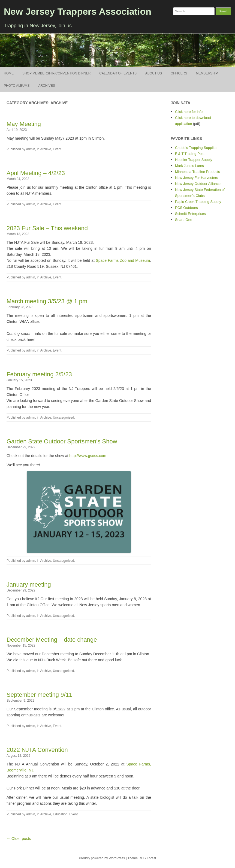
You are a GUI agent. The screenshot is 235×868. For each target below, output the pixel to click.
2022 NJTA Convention (37, 750)
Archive (46, 149)
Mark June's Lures (189, 166)
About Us (154, 73)
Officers (179, 73)
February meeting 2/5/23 (39, 374)
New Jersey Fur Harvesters (196, 178)
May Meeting (24, 124)
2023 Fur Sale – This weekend (47, 228)
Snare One (184, 220)
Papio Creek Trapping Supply (198, 202)
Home (9, 73)
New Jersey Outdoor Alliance (198, 184)
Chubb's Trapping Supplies (196, 148)
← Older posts (19, 839)
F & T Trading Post (190, 154)
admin (31, 149)
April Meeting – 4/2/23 (36, 173)
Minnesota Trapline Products (198, 172)
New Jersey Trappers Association (78, 11)
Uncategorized (63, 418)
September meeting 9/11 (39, 695)
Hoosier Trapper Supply (194, 160)
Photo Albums (17, 86)
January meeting (29, 585)
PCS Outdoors (186, 208)
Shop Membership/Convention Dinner (56, 73)
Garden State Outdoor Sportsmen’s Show (62, 441)
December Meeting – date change (52, 640)
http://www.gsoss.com (88, 456)
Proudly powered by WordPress (102, 858)
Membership (207, 73)
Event (57, 149)
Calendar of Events (118, 73)
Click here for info (189, 112)
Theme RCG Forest (142, 858)
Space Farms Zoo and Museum (123, 260)
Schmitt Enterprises (190, 214)
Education (60, 814)
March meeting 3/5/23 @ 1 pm (47, 301)
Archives (46, 86)
